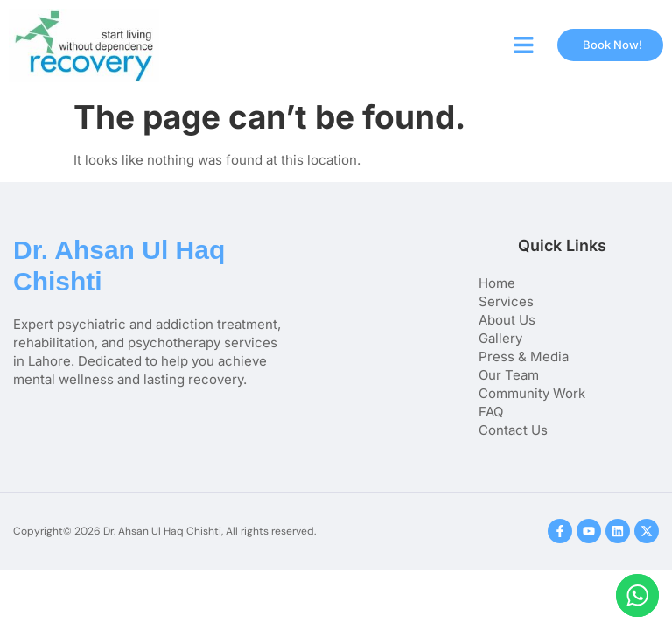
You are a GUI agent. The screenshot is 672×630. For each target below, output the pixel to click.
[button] (524, 45)
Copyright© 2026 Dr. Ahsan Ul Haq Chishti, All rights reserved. (164, 531)
